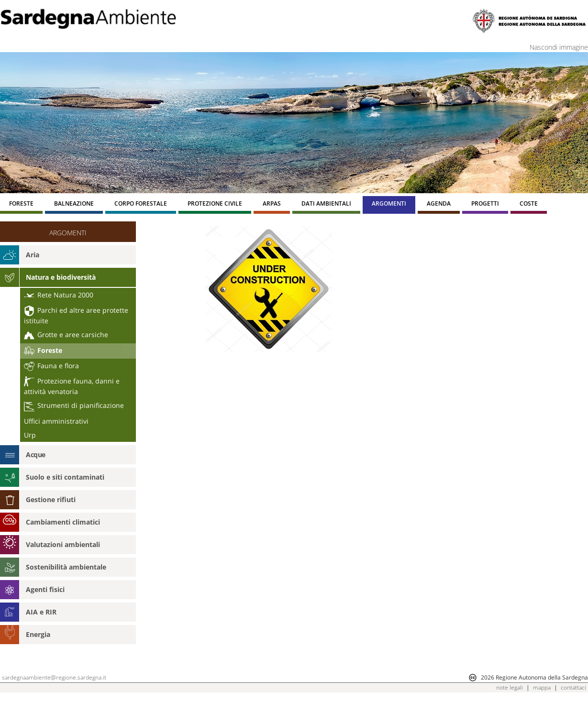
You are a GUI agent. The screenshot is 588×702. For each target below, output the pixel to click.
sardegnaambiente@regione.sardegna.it (54, 677)
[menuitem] (21, 205)
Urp (30, 435)
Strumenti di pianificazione (74, 405)
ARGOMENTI (68, 233)
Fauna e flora (51, 366)
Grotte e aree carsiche (66, 335)
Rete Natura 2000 (59, 295)
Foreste (43, 351)
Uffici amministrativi (56, 421)
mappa (542, 687)
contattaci (573, 687)
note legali (510, 687)
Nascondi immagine (559, 47)
